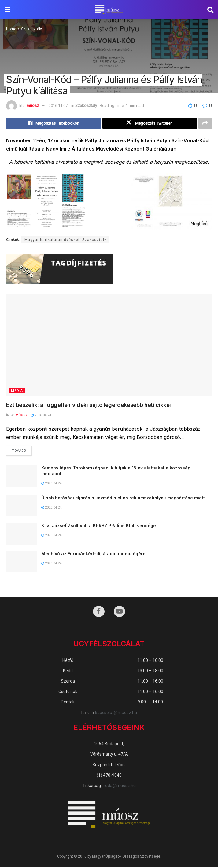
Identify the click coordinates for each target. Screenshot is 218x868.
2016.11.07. (59, 106)
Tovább (22, 450)
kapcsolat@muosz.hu (116, 713)
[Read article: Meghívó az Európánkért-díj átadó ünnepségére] (21, 562)
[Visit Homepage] (109, 10)
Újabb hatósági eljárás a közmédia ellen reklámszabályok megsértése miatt (123, 498)
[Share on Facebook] (54, 123)
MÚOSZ (21, 416)
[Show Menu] (7, 10)
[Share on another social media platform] (205, 123)
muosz (33, 106)
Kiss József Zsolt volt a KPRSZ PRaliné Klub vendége (99, 526)
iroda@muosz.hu (119, 786)
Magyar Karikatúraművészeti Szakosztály (65, 240)
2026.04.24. (41, 416)
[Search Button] (210, 10)
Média (17, 391)
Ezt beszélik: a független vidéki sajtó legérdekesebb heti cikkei (89, 405)
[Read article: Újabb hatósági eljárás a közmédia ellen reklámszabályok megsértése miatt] (21, 506)
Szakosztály (31, 29)
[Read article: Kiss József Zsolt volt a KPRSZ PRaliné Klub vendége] (21, 534)
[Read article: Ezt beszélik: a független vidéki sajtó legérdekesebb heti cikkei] (109, 345)
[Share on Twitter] (150, 123)
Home (11, 29)
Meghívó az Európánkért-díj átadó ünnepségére (93, 554)
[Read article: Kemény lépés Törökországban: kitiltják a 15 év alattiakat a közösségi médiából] (21, 476)
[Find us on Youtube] (120, 612)
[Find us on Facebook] (99, 612)
